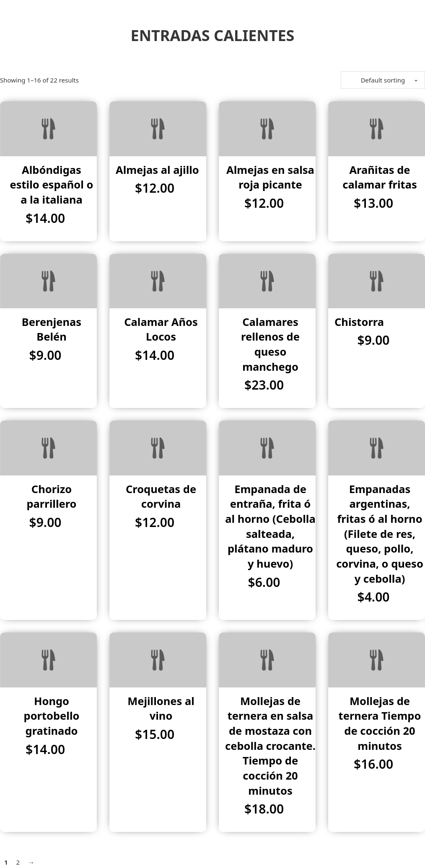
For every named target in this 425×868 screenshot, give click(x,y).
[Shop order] (383, 80)
